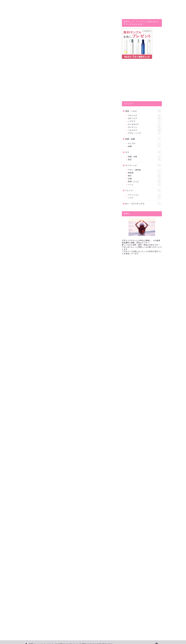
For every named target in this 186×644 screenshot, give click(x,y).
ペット (145, 185)
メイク (31, 24)
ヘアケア (145, 121)
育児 (145, 160)
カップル (145, 143)
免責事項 (47, 641)
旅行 (145, 176)
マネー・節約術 (145, 170)
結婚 (145, 146)
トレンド (143, 190)
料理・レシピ (145, 182)
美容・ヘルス (143, 111)
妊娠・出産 (145, 157)
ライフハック (143, 165)
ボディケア (145, 118)
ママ (143, 152)
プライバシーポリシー (33, 641)
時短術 (145, 173)
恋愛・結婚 (143, 139)
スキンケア (145, 116)
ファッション (145, 195)
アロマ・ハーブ (145, 133)
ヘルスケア (145, 130)
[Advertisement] (70, 308)
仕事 (145, 179)
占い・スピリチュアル (143, 203)
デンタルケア (145, 124)
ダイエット (145, 127)
